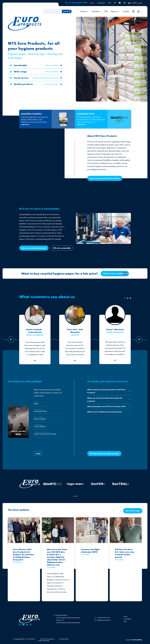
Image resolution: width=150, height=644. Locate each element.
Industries (96, 11)
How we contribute (54, 65)
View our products (54, 72)
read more (25, 124)
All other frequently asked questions (104, 454)
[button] (125, 298)
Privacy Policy (64, 639)
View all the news (133, 511)
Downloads (101, 3)
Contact (126, 11)
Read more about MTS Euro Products (48, 78)
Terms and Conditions (47, 639)
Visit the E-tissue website (115, 274)
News (92, 3)
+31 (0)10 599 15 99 (76, 3)
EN (135, 3)
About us (115, 11)
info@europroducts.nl (104, 620)
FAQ (110, 3)
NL (130, 3)
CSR (106, 11)
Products (84, 11)
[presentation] (49, 445)
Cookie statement (44, 641)
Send (38, 454)
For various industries (53, 84)
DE (140, 3)
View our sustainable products (34, 248)
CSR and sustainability (62, 248)
